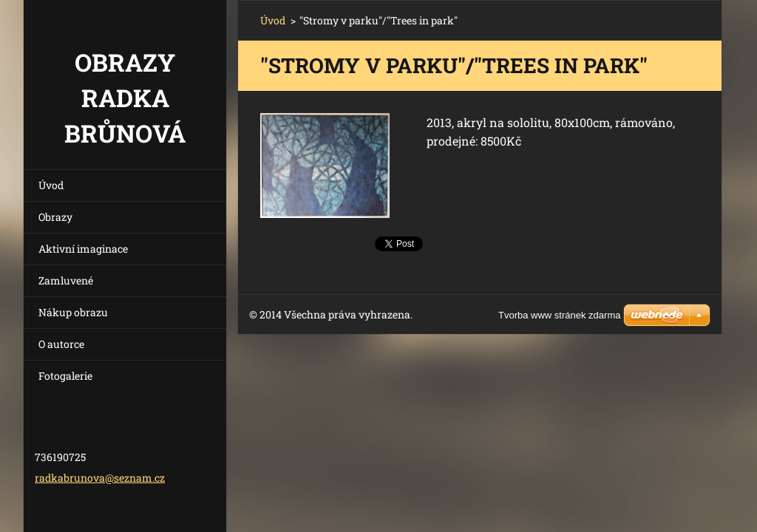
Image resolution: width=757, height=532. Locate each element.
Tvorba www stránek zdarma (559, 315)
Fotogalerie (65, 376)
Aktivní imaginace (83, 249)
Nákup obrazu (73, 312)
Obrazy (55, 217)
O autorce (61, 344)
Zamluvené (66, 280)
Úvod (51, 185)
